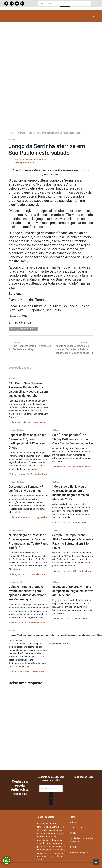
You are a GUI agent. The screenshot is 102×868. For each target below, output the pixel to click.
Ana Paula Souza (37, 623)
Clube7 (73, 833)
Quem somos (76, 828)
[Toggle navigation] (11, 9)
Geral (19, 582)
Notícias (21, 430)
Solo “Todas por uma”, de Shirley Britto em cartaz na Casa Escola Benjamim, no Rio (73, 439)
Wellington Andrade (25, 163)
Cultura (12, 140)
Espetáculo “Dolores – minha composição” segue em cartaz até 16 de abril (73, 591)
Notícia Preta (40, 422)
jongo (13, 329)
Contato (73, 847)
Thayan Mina (41, 517)
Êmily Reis (81, 523)
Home (72, 817)
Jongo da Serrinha (27, 329)
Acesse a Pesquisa (79, 852)
